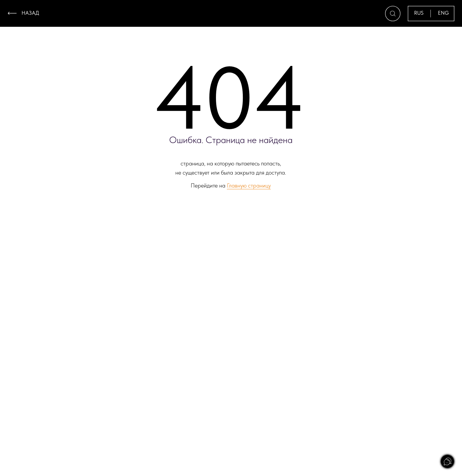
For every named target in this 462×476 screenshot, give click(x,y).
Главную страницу (249, 185)
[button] (393, 14)
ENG (443, 13)
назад (30, 13)
